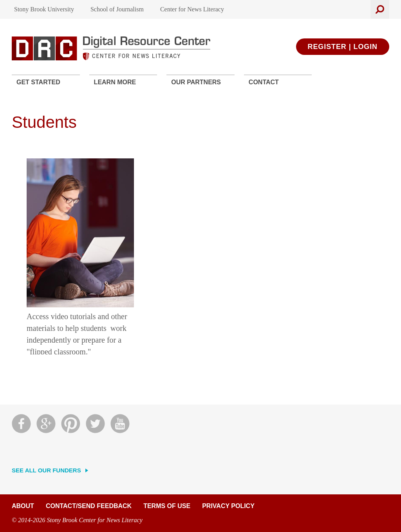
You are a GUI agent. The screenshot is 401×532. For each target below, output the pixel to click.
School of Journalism (117, 9)
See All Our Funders (46, 470)
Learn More (115, 82)
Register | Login (343, 47)
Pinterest (71, 424)
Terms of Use (167, 506)
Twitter (95, 424)
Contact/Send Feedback (89, 506)
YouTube (120, 424)
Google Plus (46, 424)
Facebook (21, 424)
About (23, 506)
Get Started (38, 82)
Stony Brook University (44, 9)
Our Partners (196, 82)
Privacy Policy (228, 506)
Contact (264, 82)
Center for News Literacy (192, 9)
